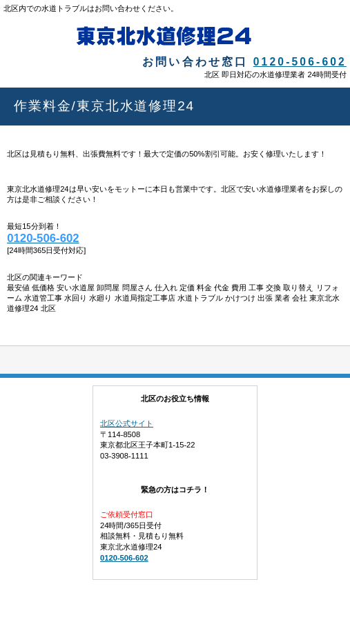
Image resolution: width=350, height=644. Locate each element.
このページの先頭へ (294, 323)
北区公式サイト (127, 423)
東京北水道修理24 (175, 36)
